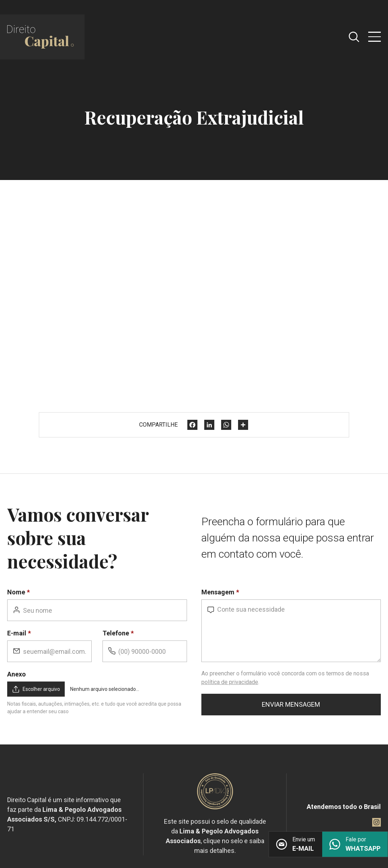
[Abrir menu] (375, 37)
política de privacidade (230, 682)
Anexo (17, 674)
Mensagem (218, 592)
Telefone (116, 633)
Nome (16, 592)
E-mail (17, 633)
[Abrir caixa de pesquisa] (354, 37)
